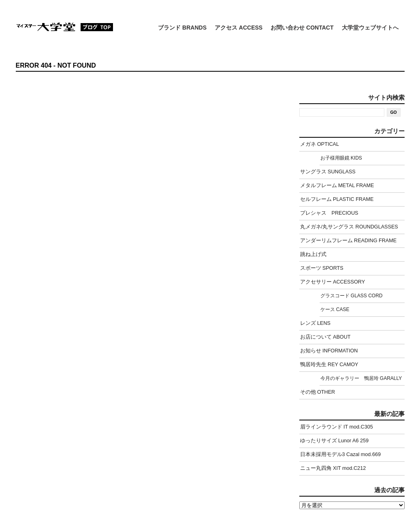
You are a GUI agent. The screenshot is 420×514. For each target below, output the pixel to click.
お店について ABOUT (325, 337)
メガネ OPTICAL (320, 144)
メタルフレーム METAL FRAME (337, 186)
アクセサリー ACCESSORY (333, 282)
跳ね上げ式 (313, 254)
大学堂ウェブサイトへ (370, 28)
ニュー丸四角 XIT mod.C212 (333, 468)
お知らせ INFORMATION (329, 351)
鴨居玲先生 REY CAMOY (329, 365)
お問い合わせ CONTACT (302, 28)
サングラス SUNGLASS (328, 172)
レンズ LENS (316, 323)
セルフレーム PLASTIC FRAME (337, 199)
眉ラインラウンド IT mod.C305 (337, 427)
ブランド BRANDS (182, 28)
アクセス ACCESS (239, 28)
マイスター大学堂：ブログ (64, 27)
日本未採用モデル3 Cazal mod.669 (340, 454)
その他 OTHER (318, 392)
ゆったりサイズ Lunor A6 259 (335, 441)
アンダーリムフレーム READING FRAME (349, 241)
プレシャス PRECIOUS (329, 213)
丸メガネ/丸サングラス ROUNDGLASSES (349, 227)
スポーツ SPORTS (322, 268)
